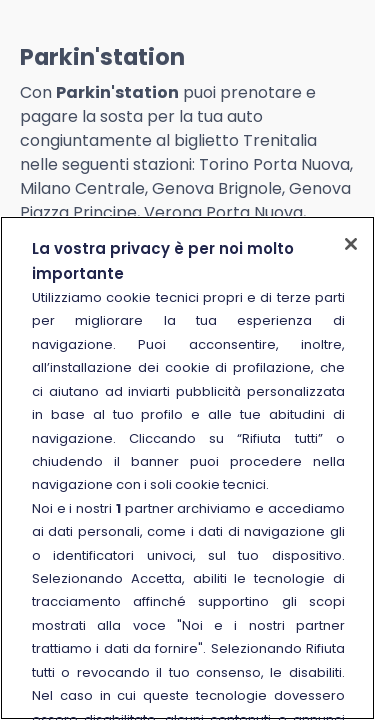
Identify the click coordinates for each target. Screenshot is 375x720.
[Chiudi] (351, 244)
